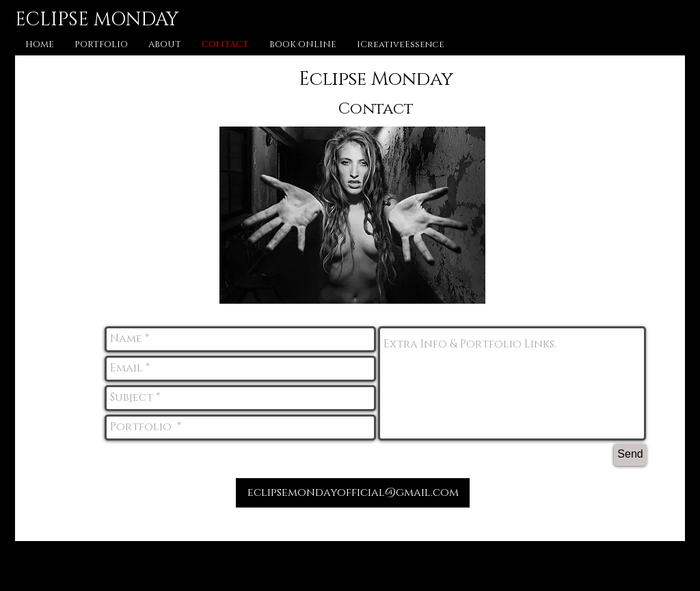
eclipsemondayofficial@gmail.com (353, 492)
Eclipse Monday (376, 79)
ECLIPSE (52, 20)
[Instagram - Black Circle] (377, 565)
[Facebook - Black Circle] (344, 565)
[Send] (630, 455)
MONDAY (134, 20)
